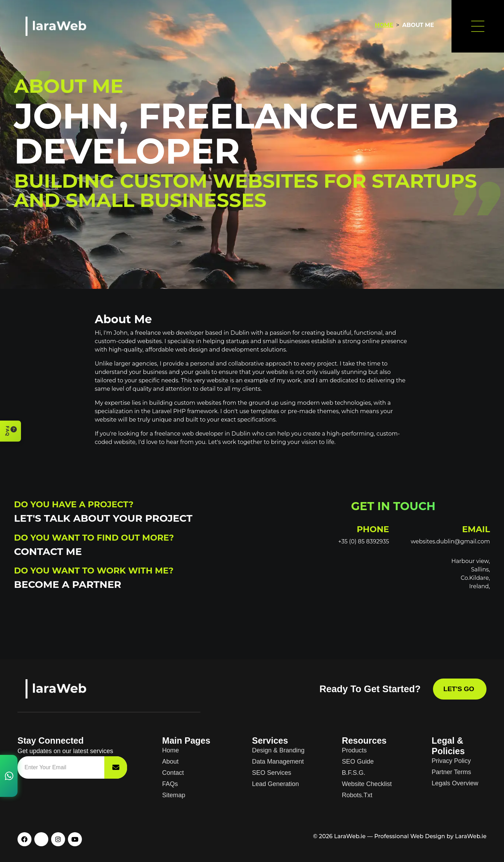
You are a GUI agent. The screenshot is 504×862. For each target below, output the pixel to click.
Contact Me (48, 551)
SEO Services (272, 773)
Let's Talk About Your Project (103, 518)
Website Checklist (367, 784)
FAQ (11, 431)
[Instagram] (58, 839)
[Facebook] (24, 839)
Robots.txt (357, 795)
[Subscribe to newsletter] (116, 767)
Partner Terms (451, 772)
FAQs (170, 784)
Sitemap (174, 795)
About (170, 762)
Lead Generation (275, 784)
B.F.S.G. (354, 773)
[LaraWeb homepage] (61, 689)
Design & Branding (278, 750)
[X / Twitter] (41, 839)
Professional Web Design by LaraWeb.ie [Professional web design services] (430, 836)
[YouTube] (75, 839)
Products (354, 750)
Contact (173, 773)
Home (384, 25)
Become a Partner (68, 584)
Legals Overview (455, 783)
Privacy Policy (451, 761)
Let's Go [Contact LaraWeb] (460, 689)
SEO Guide (358, 762)
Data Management (278, 762)
